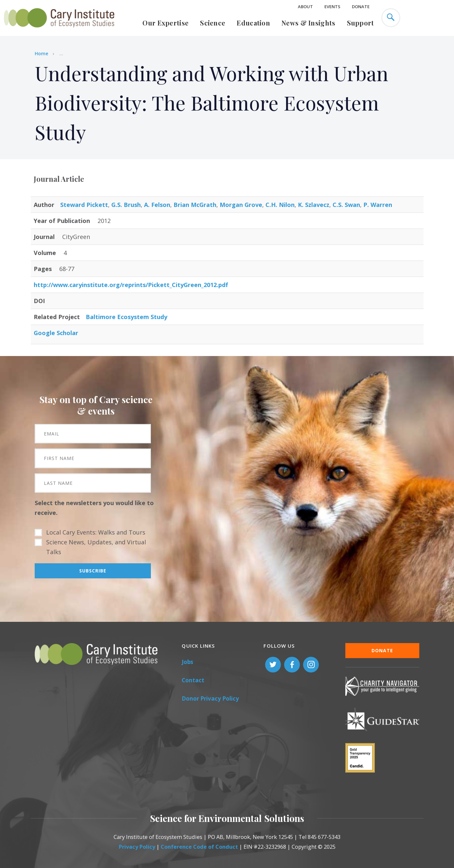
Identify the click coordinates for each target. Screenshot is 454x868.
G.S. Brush (126, 205)
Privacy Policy (137, 847)
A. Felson (157, 205)
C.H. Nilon (280, 205)
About (305, 7)
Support (361, 23)
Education (253, 23)
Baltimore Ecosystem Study (127, 317)
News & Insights (309, 23)
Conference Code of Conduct (199, 847)
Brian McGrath (195, 205)
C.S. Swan (346, 205)
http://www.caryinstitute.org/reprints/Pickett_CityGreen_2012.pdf (131, 285)
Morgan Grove (241, 205)
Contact (193, 680)
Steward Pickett (84, 205)
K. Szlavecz (314, 205)
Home (41, 53)
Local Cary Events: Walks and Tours (96, 532)
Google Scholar (56, 333)
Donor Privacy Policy (210, 698)
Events (332, 7)
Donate (361, 7)
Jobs (187, 662)
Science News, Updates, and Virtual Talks (96, 547)
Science (213, 23)
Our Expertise (165, 23)
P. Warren (378, 205)
